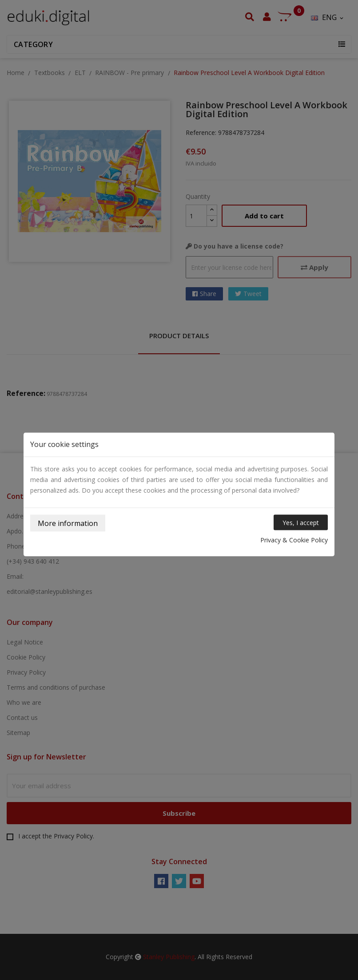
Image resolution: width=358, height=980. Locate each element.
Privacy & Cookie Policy (294, 540)
